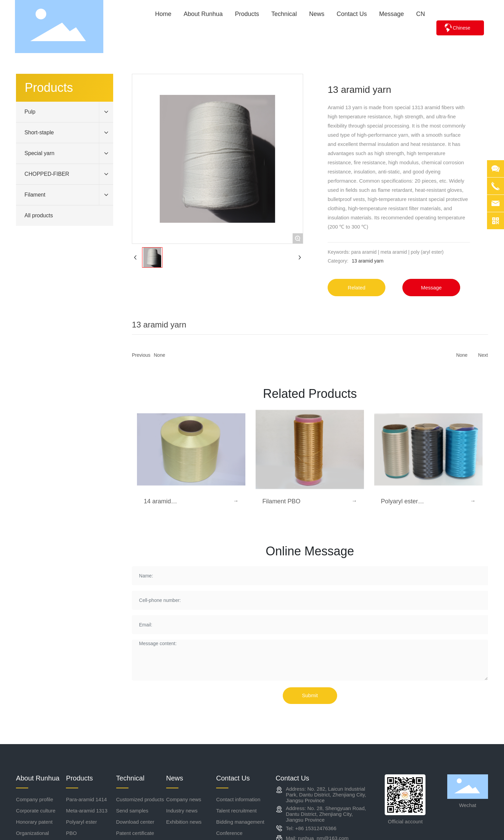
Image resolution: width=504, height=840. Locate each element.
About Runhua (38, 778)
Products (79, 778)
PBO (71, 833)
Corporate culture (36, 811)
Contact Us (233, 778)
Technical (130, 778)
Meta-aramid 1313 (87, 811)
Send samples (132, 811)
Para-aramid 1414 (86, 799)
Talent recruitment (236, 811)
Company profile (34, 799)
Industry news (182, 811)
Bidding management (240, 822)
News (175, 778)
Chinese (461, 28)
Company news (184, 799)
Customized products (140, 799)
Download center (135, 822)
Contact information (238, 799)
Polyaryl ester (81, 822)
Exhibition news (184, 822)
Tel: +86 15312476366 (311, 828)
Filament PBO (281, 501)
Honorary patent (34, 822)
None (160, 355)
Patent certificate (135, 833)
